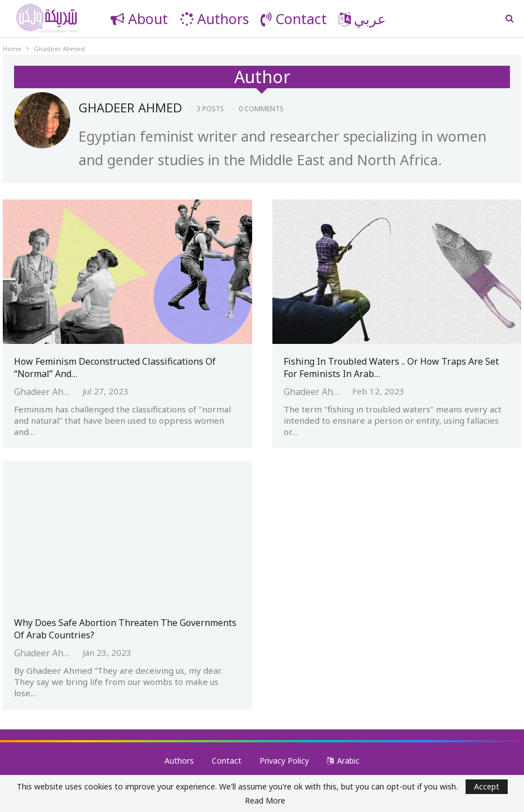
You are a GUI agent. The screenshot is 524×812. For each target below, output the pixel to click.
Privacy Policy (284, 761)
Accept (487, 786)
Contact (294, 19)
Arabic (343, 761)
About (139, 19)
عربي (362, 19)
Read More (265, 801)
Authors (214, 19)
